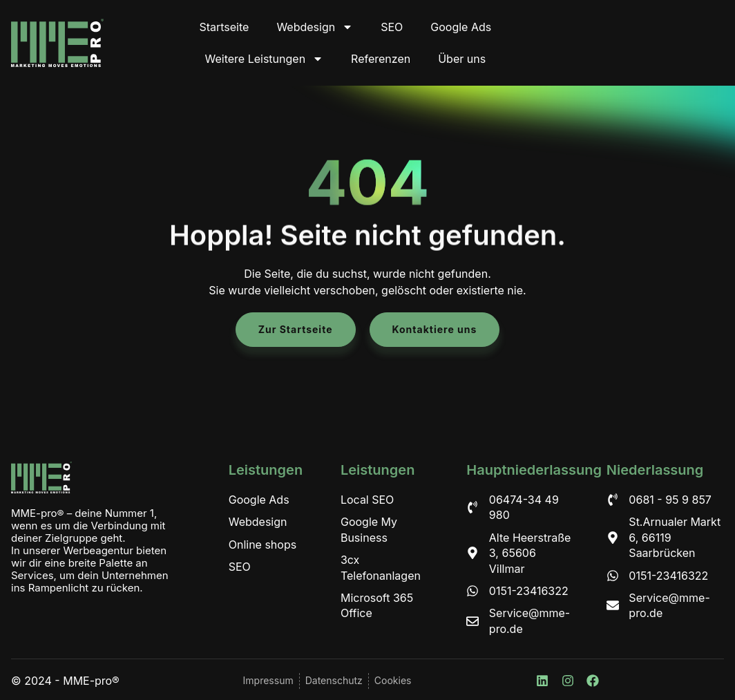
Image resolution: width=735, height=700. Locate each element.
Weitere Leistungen (265, 59)
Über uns (462, 59)
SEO (392, 27)
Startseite (224, 27)
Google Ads (461, 27)
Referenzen (381, 59)
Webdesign (315, 27)
